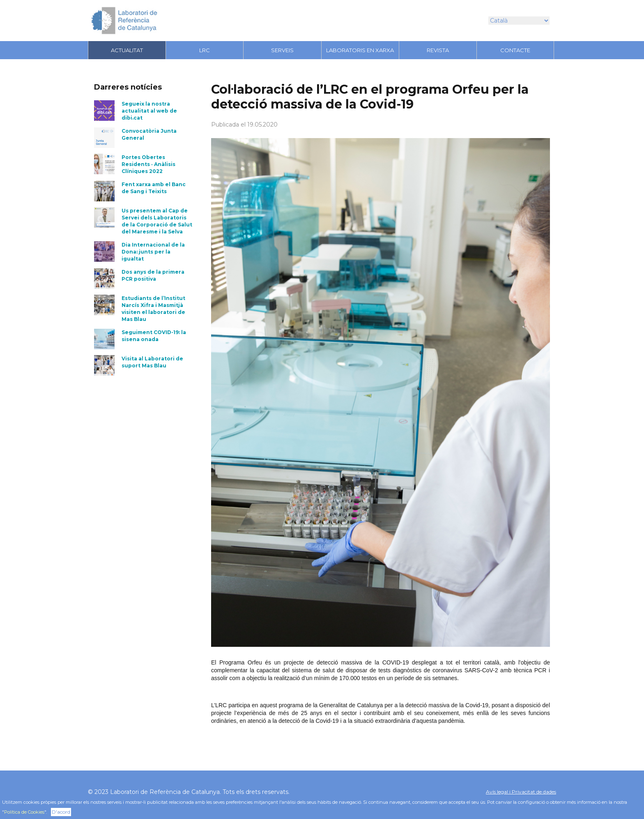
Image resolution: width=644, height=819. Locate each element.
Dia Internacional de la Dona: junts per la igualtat (153, 252)
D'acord (61, 812)
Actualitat (127, 50)
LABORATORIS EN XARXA (360, 50)
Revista (438, 50)
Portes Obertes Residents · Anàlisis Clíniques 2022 (148, 164)
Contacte (515, 50)
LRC (205, 50)
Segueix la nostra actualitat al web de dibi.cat (149, 111)
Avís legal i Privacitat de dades (521, 792)
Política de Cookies (24, 812)
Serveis (282, 50)
